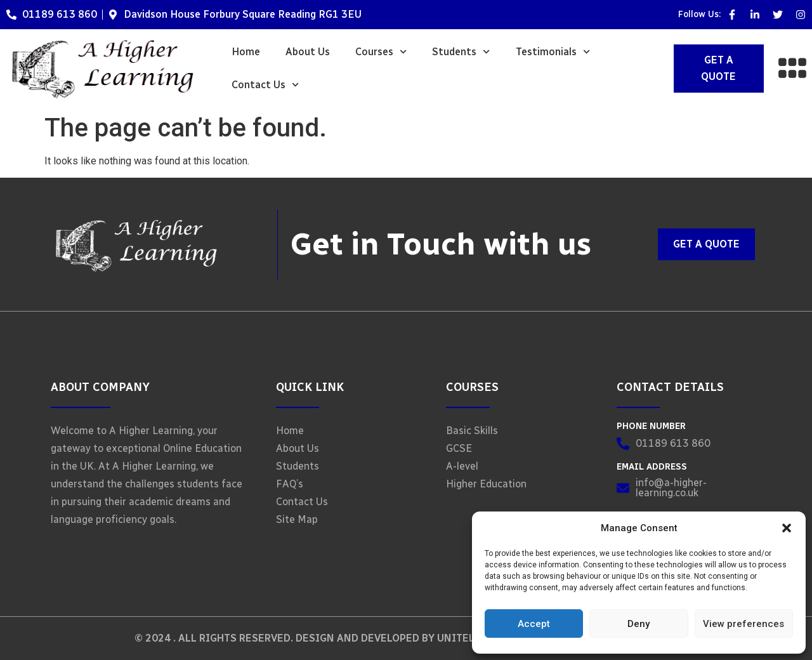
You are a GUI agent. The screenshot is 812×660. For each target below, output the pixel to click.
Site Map (297, 519)
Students (461, 52)
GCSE (459, 448)
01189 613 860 (60, 14)
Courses (381, 52)
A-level (462, 466)
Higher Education (486, 484)
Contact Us (265, 85)
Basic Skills (472, 431)
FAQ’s (290, 484)
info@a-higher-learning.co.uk (671, 488)
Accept (534, 624)
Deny (638, 624)
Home (246, 52)
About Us (308, 52)
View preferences (743, 624)
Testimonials (553, 52)
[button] (787, 528)
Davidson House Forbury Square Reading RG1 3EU (243, 14)
